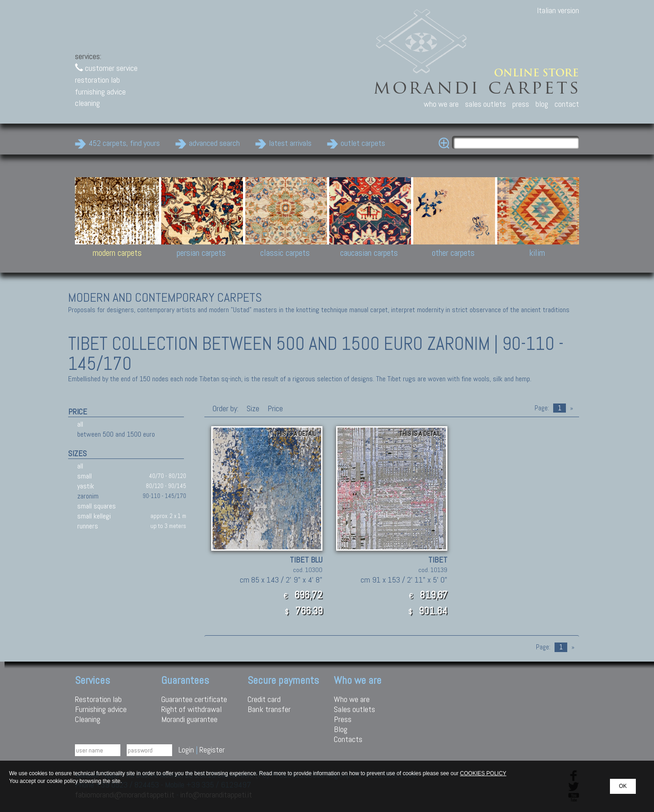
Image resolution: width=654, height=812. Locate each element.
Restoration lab (98, 699)
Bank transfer (269, 709)
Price (274, 408)
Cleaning (88, 719)
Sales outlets (354, 709)
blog (542, 104)
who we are (441, 104)
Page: (542, 408)
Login (186, 750)
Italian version (558, 10)
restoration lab (97, 80)
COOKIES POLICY (483, 773)
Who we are (352, 699)
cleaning (87, 103)
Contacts (348, 739)
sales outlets (486, 104)
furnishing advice (100, 92)
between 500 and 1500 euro (116, 434)
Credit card (264, 699)
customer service (106, 68)
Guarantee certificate (194, 699)
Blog (341, 729)
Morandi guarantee (189, 719)
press (521, 104)
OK (623, 786)
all (80, 424)
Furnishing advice (101, 709)
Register (212, 750)
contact (567, 104)
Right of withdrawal (191, 709)
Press (343, 719)
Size (253, 408)
